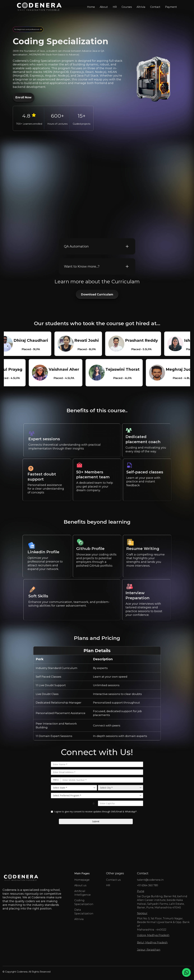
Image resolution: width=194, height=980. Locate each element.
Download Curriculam (97, 294)
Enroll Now (23, 97)
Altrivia (141, 7)
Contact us (113, 880)
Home (91, 7)
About (104, 7)
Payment (171, 7)
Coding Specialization (84, 902)
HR (115, 7)
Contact (155, 7)
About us (80, 885)
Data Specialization (84, 912)
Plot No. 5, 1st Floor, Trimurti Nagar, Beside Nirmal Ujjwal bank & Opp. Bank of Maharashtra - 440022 (164, 921)
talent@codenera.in (150, 880)
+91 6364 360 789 (148, 885)
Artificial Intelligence (82, 893)
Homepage (82, 880)
